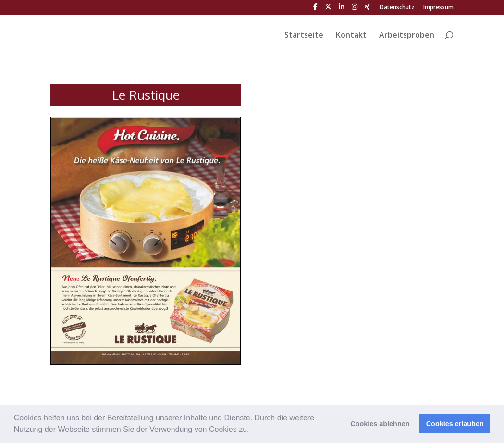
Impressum (438, 8)
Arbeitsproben (407, 36)
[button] (253, 430)
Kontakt (351, 36)
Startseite (304, 36)
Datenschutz (397, 8)
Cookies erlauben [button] (455, 424)
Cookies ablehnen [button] (380, 424)
